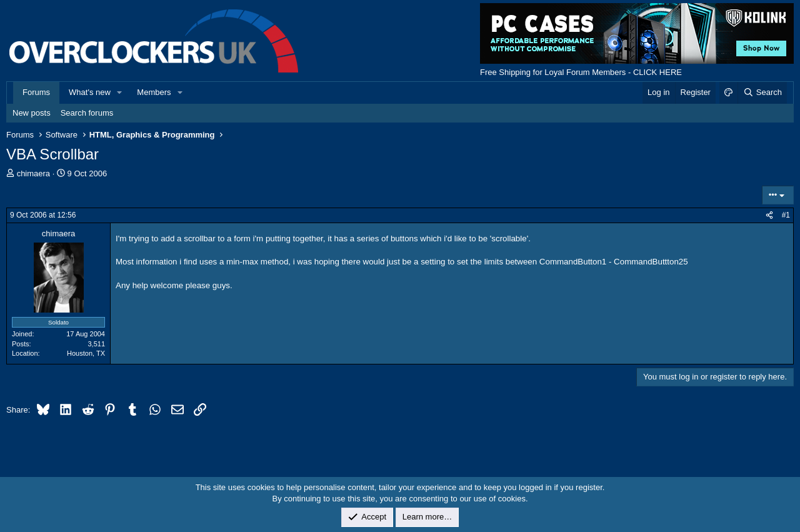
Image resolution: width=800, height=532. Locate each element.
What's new (90, 92)
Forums (36, 92)
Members (154, 92)
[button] (120, 93)
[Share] (769, 215)
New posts (32, 113)
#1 (786, 215)
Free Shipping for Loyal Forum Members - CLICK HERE (581, 72)
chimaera (33, 173)
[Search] (762, 93)
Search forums (87, 113)
